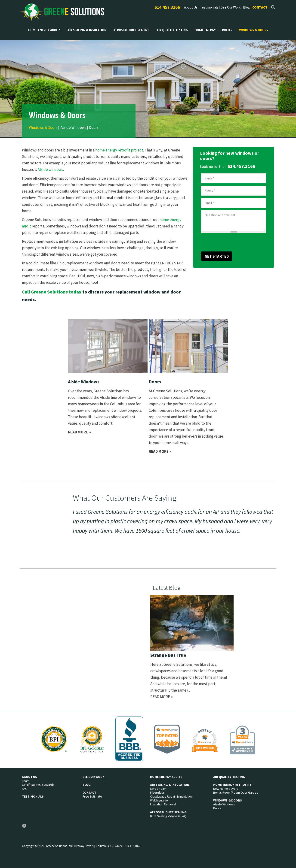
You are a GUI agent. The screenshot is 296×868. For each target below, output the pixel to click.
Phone (210, 191)
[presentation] (226, 242)
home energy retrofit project (119, 150)
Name (210, 178)
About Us (191, 7)
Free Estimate (92, 797)
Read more (80, 432)
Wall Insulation (160, 800)
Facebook (24, 827)
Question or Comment (220, 215)
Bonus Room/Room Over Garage (236, 793)
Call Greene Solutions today (52, 292)
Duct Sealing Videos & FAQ (168, 816)
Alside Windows (73, 128)
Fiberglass (157, 793)
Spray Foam (158, 789)
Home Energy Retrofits (213, 30)
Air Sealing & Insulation (87, 30)
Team (26, 781)
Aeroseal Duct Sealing (132, 30)
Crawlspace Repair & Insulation (171, 797)
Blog (246, 7)
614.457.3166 (167, 7)
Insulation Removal (163, 804)
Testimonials (209, 7)
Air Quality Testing (172, 30)
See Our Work (231, 7)
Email (209, 203)
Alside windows (50, 169)
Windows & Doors (254, 30)
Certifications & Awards (38, 785)
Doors (94, 128)
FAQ (25, 789)
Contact (260, 7)
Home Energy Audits (44, 30)
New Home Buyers (226, 789)
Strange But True (168, 655)
